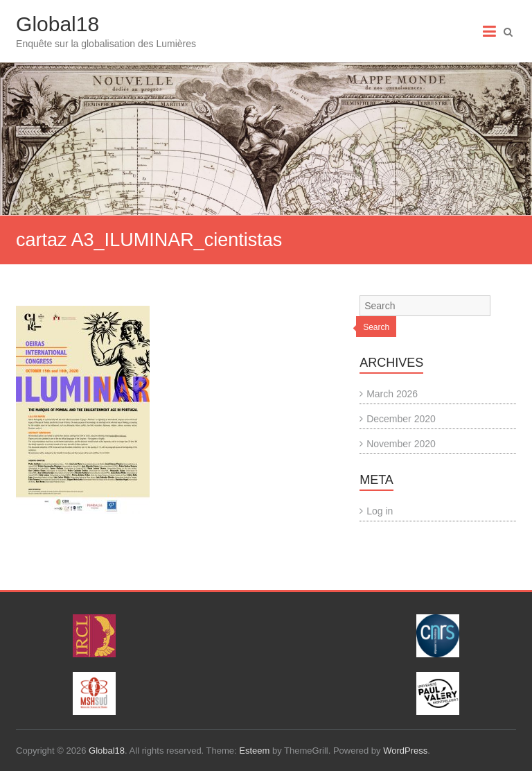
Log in (380, 511)
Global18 (57, 24)
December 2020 (401, 419)
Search (376, 327)
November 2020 (401, 444)
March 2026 (392, 394)
